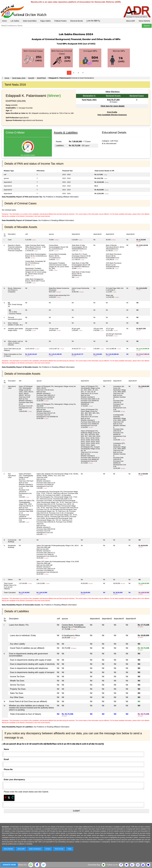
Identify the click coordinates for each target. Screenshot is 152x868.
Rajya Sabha (45, 21)
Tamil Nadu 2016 (19, 78)
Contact (48, 849)
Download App (94, 865)
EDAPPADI (41, 78)
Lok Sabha (15, 21)
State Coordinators (35, 849)
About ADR (131, 21)
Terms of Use (59, 849)
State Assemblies (30, 21)
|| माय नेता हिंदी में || (93, 21)
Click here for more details (113, 106)
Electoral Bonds (77, 21)
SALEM (31, 78)
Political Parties (61, 21)
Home (4, 21)
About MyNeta (144, 21)
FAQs (70, 849)
